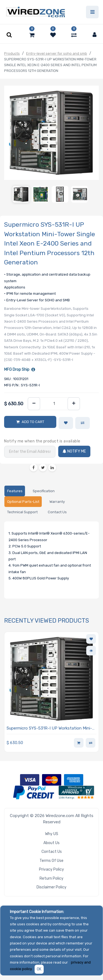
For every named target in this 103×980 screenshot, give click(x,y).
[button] (66, 423)
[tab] (15, 491)
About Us (51, 843)
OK (39, 969)
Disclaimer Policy (51, 887)
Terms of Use (51, 861)
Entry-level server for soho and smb (57, 53)
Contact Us (52, 852)
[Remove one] (34, 404)
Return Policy (51, 878)
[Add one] (74, 404)
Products (12, 53)
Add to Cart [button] (33, 422)
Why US (52, 834)
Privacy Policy (51, 869)
